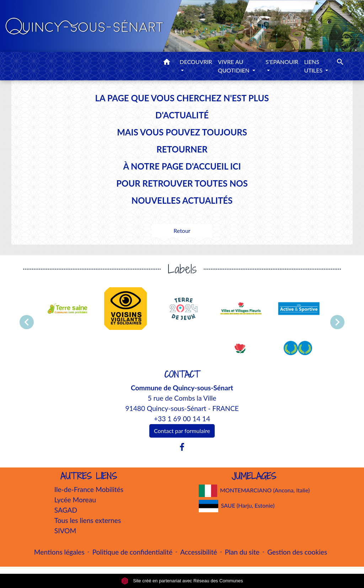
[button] (167, 63)
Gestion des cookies (297, 552)
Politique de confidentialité (132, 552)
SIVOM (65, 531)
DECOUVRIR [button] (196, 62)
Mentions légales (59, 552)
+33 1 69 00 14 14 (182, 419)
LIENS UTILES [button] (314, 66)
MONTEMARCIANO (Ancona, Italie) (254, 491)
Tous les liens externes (88, 520)
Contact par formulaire (182, 431)
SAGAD (66, 510)
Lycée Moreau (75, 500)
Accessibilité (199, 552)
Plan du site (242, 552)
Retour (182, 231)
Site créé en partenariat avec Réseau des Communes (182, 581)
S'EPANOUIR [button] (282, 62)
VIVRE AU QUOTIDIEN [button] (234, 66)
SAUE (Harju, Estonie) (237, 506)
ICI (235, 166)
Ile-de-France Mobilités (89, 489)
